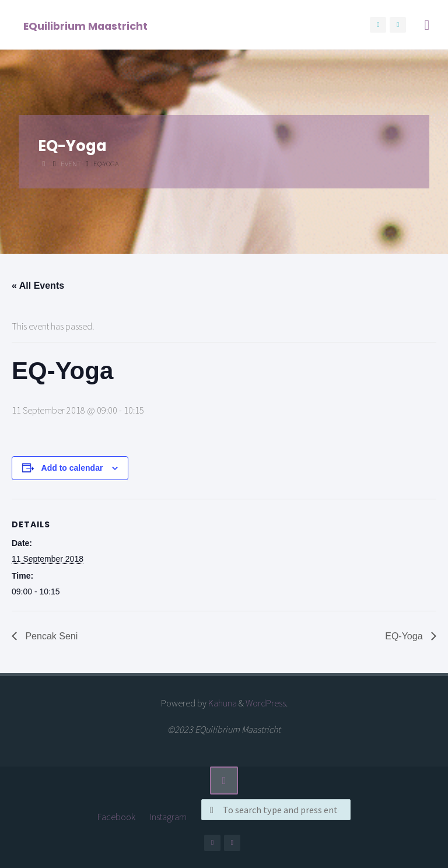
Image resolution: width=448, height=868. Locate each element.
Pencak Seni (50, 636)
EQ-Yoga (405, 636)
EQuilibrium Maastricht (85, 25)
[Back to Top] (224, 780)
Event (71, 164)
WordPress (266, 703)
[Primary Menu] (427, 25)
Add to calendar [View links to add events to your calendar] (72, 468)
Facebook (116, 817)
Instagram (168, 817)
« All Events (38, 286)
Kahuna (222, 703)
